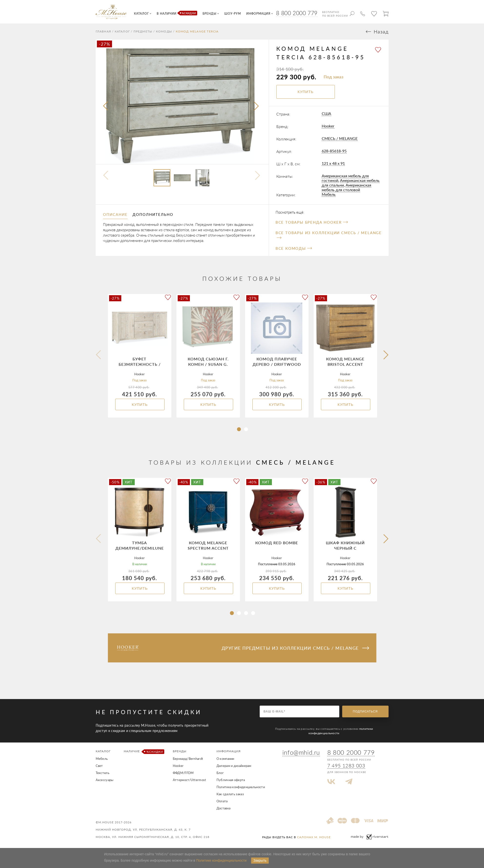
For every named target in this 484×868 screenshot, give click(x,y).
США (326, 113)
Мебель (329, 194)
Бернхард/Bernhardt (188, 759)
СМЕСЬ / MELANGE (340, 138)
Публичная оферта (231, 780)
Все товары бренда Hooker (312, 222)
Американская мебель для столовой (346, 187)
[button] (239, 429)
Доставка (223, 808)
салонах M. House (314, 837)
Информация (229, 751)
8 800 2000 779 (297, 13)
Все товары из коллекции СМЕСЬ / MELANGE (329, 235)
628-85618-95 (334, 151)
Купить (140, 404)
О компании (225, 759)
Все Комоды (294, 248)
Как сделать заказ (230, 794)
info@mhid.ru (301, 752)
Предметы (143, 31)
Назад (381, 32)
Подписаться (365, 711)
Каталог (122, 31)
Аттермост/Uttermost (190, 780)
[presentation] (106, 106)
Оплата (222, 801)
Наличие (143, 752)
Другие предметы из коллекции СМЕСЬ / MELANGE (295, 648)
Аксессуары (105, 780)
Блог (220, 773)
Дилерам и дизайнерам (234, 766)
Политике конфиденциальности (221, 860)
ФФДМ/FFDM (183, 773)
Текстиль (103, 773)
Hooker (328, 126)
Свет (99, 766)
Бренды (180, 751)
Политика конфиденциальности (241, 787)
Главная (103, 31)
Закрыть (260, 860)
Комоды (164, 31)
